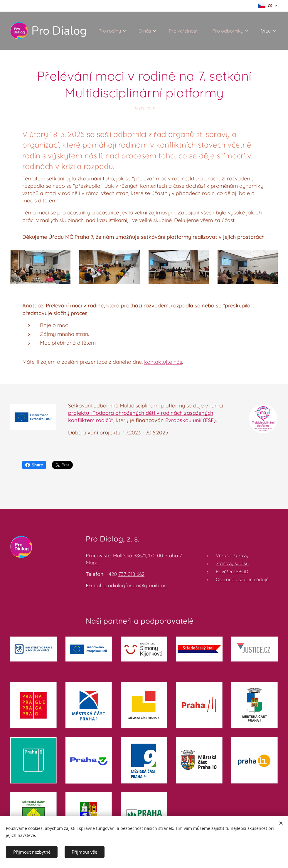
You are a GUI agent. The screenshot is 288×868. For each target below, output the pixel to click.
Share (34, 465)
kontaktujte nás (163, 362)
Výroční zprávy (232, 555)
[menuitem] (159, 31)
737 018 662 (131, 574)
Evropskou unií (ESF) (191, 420)
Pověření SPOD (232, 571)
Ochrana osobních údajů (242, 579)
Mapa (92, 562)
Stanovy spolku (232, 564)
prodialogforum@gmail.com (136, 585)
